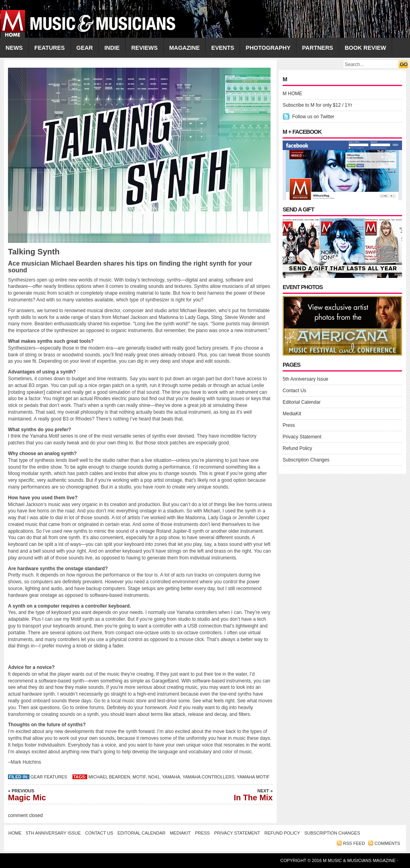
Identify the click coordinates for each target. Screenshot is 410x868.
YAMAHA (171, 777)
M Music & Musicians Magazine (360, 860)
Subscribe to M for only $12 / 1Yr (317, 105)
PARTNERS (318, 48)
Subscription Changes (306, 460)
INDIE (112, 48)
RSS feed (354, 843)
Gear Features (49, 777)
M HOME (292, 94)
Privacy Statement (302, 437)
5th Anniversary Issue (306, 379)
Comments (387, 843)
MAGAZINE (184, 48)
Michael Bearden (109, 777)
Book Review (365, 48)
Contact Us (294, 391)
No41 (154, 777)
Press (289, 425)
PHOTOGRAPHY (268, 48)
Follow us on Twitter (313, 117)
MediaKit (292, 414)
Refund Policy (297, 448)
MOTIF (139, 777)
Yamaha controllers (208, 777)
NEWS (14, 48)
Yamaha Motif (253, 777)
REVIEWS (144, 48)
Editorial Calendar (302, 402)
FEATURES (50, 48)
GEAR (85, 48)
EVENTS (223, 48)
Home (15, 833)
